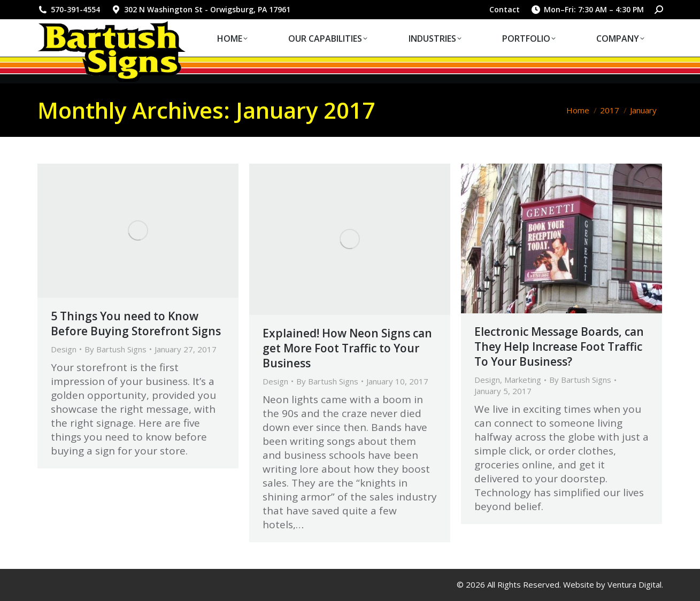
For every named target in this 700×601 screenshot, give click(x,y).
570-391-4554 (69, 10)
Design (64, 349)
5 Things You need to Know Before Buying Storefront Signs (136, 323)
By (116, 349)
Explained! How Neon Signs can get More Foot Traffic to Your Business (347, 348)
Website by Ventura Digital (612, 584)
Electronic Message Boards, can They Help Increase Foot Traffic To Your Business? (559, 346)
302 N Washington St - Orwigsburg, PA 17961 (201, 10)
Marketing (523, 380)
